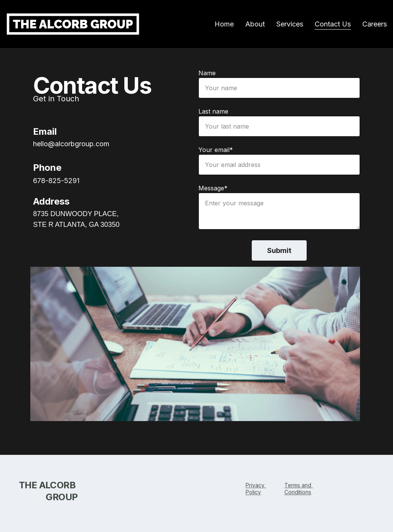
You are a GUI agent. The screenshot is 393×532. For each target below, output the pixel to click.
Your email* (216, 150)
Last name (213, 112)
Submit (279, 251)
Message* (213, 188)
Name (207, 73)
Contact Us (333, 24)
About (255, 24)
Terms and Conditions (299, 490)
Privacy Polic (256, 490)
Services (290, 24)
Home (224, 24)
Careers (375, 24)
